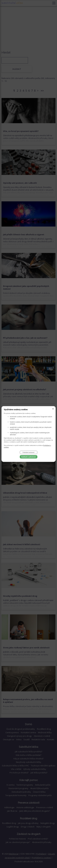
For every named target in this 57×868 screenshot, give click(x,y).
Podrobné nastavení (28, 452)
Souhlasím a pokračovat (28, 457)
